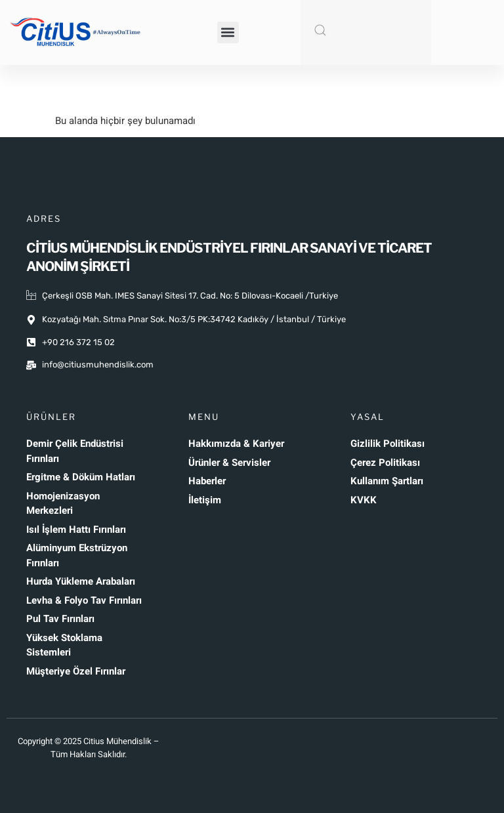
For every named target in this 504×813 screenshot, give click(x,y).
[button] (228, 32)
